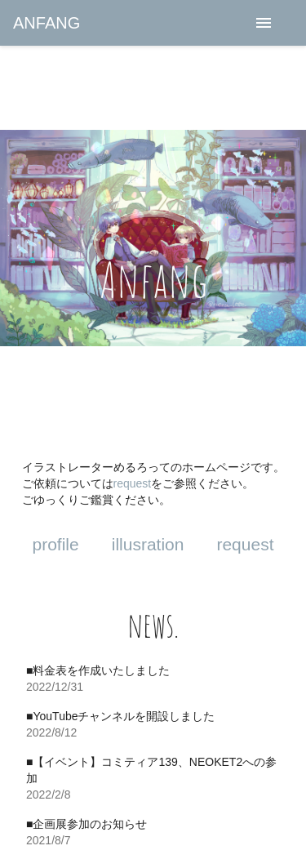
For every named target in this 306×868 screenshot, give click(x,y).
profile (56, 544)
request (133, 483)
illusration (148, 544)
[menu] (264, 23)
